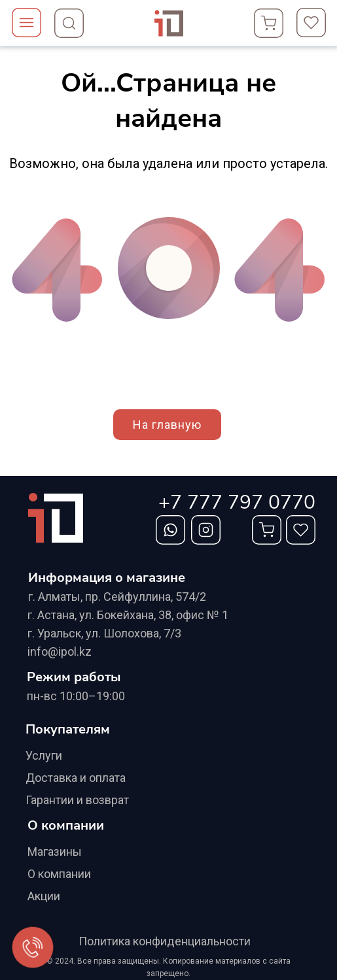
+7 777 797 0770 (237, 502)
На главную (167, 425)
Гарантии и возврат (77, 800)
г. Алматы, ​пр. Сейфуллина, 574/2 (117, 597)
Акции (44, 896)
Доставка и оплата (76, 778)
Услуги (44, 755)
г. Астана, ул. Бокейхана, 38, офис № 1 (128, 615)
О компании (59, 874)
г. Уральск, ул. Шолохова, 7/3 (104, 633)
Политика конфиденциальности (165, 941)
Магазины (55, 852)
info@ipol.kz (60, 651)
